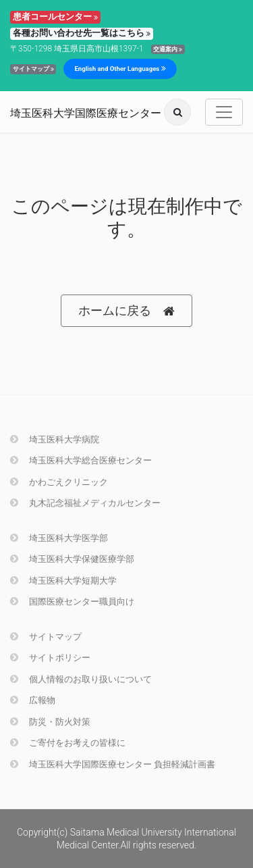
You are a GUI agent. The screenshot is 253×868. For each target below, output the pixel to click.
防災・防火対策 (50, 722)
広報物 (33, 700)
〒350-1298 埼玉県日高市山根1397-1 (77, 49)
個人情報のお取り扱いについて (81, 679)
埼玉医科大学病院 (55, 439)
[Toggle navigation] (224, 112)
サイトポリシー (50, 658)
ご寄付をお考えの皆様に (68, 743)
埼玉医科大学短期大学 (63, 581)
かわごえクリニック (59, 482)
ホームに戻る (126, 311)
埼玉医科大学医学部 (59, 538)
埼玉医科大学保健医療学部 (72, 559)
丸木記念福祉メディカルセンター (85, 503)
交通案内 (168, 49)
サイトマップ (33, 69)
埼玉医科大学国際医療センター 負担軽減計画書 (113, 764)
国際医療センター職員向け (72, 602)
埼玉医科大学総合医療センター (81, 460)
